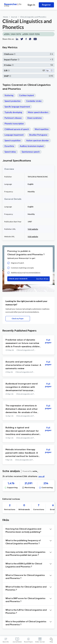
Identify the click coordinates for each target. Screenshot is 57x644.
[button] (15, 54)
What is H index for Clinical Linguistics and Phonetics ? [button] (26, 588)
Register (46, 5)
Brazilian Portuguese (38, 135)
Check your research (28, 279)
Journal (14, 17)
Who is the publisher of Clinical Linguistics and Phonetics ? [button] (26, 623)
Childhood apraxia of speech (17, 129)
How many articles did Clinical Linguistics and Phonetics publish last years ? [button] (25, 554)
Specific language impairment (17, 107)
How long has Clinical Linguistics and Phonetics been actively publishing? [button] (23, 531)
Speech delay (10, 152)
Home (5, 17)
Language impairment (14, 135)
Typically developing (13, 112)
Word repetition (42, 129)
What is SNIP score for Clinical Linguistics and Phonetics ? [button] (25, 600)
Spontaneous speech (31, 152)
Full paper (48, 341)
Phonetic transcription (14, 124)
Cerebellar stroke (34, 101)
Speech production (13, 101)
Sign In (31, 5)
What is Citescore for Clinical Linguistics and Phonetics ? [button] (25, 577)
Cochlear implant (27, 95)
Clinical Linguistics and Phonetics (33, 17)
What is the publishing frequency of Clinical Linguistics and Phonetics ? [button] (23, 542)
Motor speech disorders (38, 112)
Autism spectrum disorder (38, 140)
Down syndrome (35, 118)
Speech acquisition (13, 140)
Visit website (33, 229)
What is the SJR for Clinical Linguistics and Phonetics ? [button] (26, 612)
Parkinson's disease (13, 118)
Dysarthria (9, 146)
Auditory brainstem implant (32, 146)
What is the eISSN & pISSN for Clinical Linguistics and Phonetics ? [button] (24, 565)
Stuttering (9, 95)
